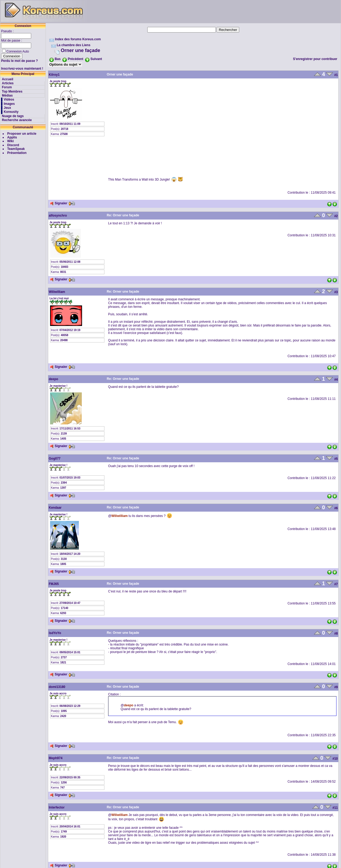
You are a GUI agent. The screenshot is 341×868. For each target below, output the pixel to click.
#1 (336, 75)
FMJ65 (54, 584)
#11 (335, 808)
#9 (336, 687)
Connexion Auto (18, 51)
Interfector (57, 807)
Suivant (96, 59)
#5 (336, 459)
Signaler (58, 203)
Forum (7, 87)
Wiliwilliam (57, 292)
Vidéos (9, 99)
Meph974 (56, 758)
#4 (336, 380)
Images (9, 104)
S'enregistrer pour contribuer (315, 59)
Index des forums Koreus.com (78, 39)
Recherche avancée (17, 120)
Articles (8, 83)
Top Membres (12, 91)
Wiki (11, 141)
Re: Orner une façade (123, 215)
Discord (13, 145)
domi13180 (57, 687)
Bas (58, 59)
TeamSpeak (16, 149)
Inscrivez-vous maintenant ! (22, 69)
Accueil (8, 79)
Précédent (75, 59)
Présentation (17, 153)
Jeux (7, 108)
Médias (7, 95)
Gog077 (55, 459)
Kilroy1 (54, 75)
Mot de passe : (12, 41)
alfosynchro (58, 216)
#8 (336, 634)
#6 (336, 508)
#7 (336, 584)
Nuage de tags (13, 116)
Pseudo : (8, 31)
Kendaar (55, 508)
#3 (336, 292)
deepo (53, 379)
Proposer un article (22, 134)
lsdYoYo (55, 633)
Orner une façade (80, 50)
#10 (335, 759)
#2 (336, 216)
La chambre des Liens (74, 45)
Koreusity (11, 112)
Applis (12, 137)
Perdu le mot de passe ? (19, 61)
